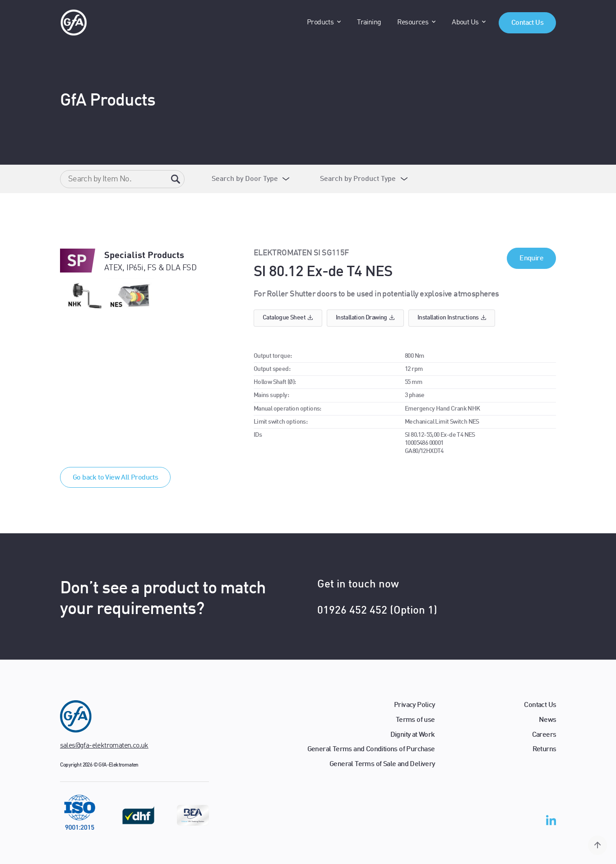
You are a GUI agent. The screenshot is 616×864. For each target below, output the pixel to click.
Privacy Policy (415, 705)
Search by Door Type (245, 179)
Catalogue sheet (288, 318)
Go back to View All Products (115, 478)
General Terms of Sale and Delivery (382, 764)
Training (369, 23)
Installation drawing (365, 318)
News (548, 720)
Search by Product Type (358, 179)
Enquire (531, 259)
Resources (413, 23)
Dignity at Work (413, 735)
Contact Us (527, 23)
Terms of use (415, 720)
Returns (544, 749)
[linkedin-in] (551, 822)
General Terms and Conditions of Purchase (371, 749)
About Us (465, 23)
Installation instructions (452, 318)
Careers (544, 735)
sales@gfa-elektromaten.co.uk (104, 746)
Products (320, 23)
